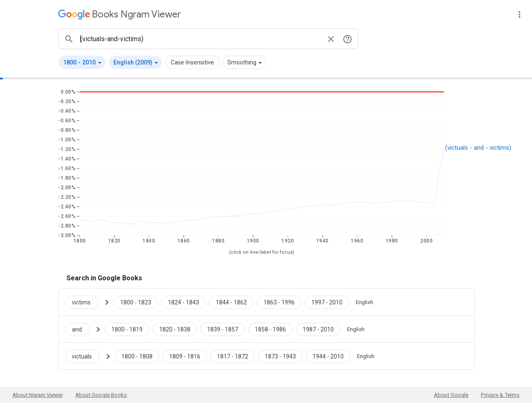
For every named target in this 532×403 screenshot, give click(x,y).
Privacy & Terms (500, 395)
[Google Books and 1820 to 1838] (175, 329)
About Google (451, 395)
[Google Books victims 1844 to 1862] (231, 302)
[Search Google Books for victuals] (86, 356)
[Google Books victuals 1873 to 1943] (280, 356)
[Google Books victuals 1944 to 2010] (328, 356)
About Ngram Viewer (38, 395)
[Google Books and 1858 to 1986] (270, 329)
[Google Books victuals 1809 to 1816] (185, 356)
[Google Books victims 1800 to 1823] (136, 302)
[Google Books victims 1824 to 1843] (183, 302)
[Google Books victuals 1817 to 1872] (233, 356)
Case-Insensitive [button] (192, 62)
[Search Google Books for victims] (85, 302)
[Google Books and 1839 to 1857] (223, 329)
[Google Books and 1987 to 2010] (318, 329)
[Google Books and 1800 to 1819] (127, 329)
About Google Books (101, 395)
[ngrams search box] (200, 39)
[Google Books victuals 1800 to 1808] (137, 356)
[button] (82, 62)
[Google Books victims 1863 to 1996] (279, 302)
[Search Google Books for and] (81, 329)
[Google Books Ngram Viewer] (119, 14)
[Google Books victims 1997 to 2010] (327, 302)
